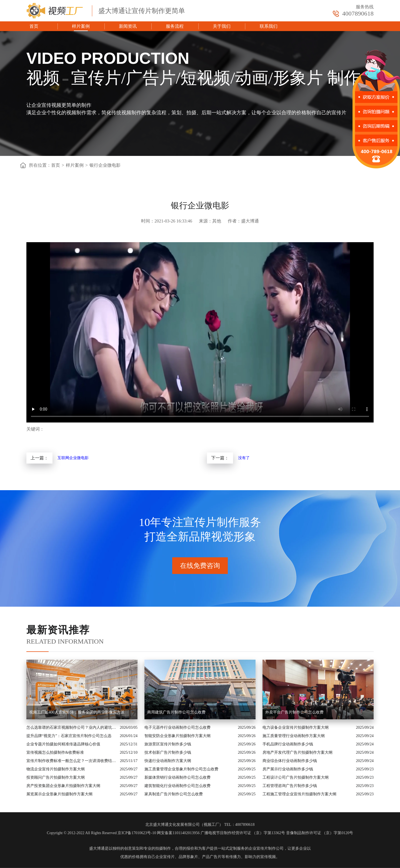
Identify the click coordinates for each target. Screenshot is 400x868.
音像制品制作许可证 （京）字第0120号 (320, 833)
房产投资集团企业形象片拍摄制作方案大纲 (63, 786)
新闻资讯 (128, 26)
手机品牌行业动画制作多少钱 (288, 744)
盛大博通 (97, 848)
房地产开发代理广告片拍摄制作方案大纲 (297, 752)
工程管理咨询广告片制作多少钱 (290, 786)
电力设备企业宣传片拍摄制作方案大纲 (296, 727)
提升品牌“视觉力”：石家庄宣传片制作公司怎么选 (69, 736)
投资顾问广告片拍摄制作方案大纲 (56, 777)
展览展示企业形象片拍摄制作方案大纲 (59, 794)
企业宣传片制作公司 (266, 848)
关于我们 (222, 26)
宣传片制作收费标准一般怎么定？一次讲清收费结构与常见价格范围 (72, 761)
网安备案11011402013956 (178, 833)
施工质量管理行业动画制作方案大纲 (294, 736)
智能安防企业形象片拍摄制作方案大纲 (177, 736)
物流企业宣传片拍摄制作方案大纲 (56, 769)
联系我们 (269, 26)
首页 (34, 26)
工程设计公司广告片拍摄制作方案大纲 (296, 777)
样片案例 (81, 26)
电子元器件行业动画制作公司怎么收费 (177, 727)
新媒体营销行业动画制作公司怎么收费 (177, 777)
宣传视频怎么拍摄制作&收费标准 (55, 752)
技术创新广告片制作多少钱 (168, 752)
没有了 (244, 458)
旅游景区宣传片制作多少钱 (168, 744)
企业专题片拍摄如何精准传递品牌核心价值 (63, 744)
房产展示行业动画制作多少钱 (288, 769)
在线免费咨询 (200, 566)
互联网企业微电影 (73, 458)
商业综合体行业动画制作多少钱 (290, 761)
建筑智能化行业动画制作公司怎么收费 (177, 786)
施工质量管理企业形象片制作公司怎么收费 (181, 769)
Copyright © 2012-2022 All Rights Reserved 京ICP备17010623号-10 (102, 833)
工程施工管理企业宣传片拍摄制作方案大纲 (299, 794)
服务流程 (175, 26)
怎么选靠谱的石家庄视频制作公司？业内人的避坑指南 (72, 727)
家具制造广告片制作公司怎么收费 (174, 794)
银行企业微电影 (105, 165)
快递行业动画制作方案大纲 (168, 761)
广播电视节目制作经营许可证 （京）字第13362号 (243, 833)
